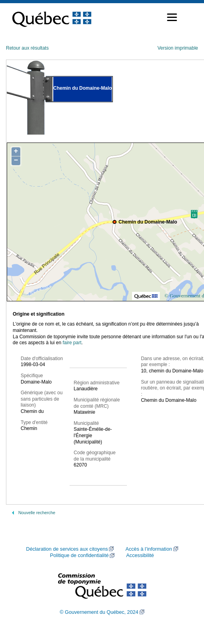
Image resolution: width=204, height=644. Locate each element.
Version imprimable (178, 48)
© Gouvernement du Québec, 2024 (99, 612)
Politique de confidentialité (79, 555)
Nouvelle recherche (37, 513)
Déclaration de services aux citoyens (67, 549)
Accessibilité (140, 555)
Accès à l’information (149, 549)
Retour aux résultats (27, 48)
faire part (72, 343)
